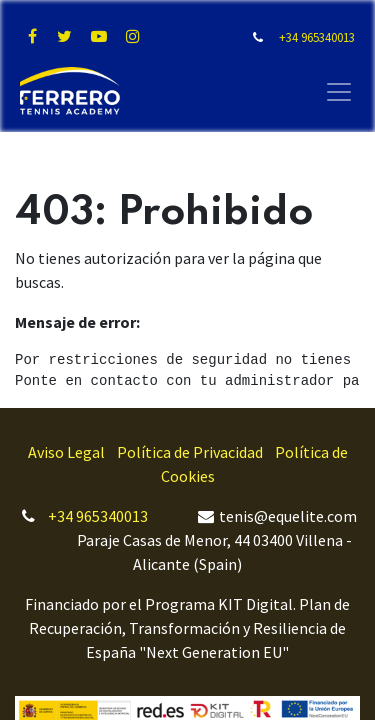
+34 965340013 (98, 516)
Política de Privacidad (190, 452)
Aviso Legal (66, 452)
